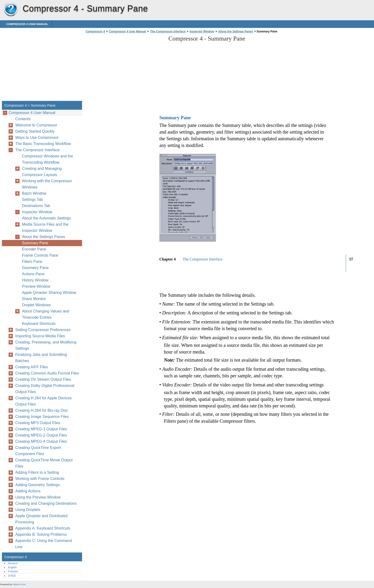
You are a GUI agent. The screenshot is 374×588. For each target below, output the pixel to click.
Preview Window (36, 286)
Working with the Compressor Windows (47, 184)
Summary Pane (35, 243)
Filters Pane (32, 262)
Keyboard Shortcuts (39, 324)
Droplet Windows (36, 305)
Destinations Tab (36, 206)
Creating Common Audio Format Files (47, 373)
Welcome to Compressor (36, 125)
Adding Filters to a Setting (37, 472)
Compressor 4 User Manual (27, 24)
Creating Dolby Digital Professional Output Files (45, 389)
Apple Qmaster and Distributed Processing (41, 519)
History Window (35, 280)
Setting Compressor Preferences (43, 330)
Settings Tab (32, 200)
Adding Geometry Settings (38, 485)
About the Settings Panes (236, 31)
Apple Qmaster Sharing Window (49, 293)
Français (13, 571)
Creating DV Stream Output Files (43, 379)
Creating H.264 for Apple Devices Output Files (44, 401)
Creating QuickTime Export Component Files (38, 451)
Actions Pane (33, 274)
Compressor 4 (11, 10)
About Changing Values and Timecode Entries (46, 314)
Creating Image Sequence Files (42, 417)
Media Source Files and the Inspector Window (45, 227)
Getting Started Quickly (35, 131)
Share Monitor (34, 299)
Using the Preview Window (38, 497)
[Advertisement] (125, 68)
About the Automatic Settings (46, 218)
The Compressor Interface (168, 31)
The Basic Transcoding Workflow (43, 144)
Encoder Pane (34, 249)
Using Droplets (28, 510)
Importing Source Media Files (40, 336)
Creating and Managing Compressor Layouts (42, 172)
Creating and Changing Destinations (46, 503)
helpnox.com (19, 584)
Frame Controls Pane (40, 255)
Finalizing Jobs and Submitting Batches (41, 358)
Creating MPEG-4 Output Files (41, 441)
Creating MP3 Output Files (38, 423)
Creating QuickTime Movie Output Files (44, 463)
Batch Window (34, 193)
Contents (23, 119)
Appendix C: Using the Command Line (44, 544)
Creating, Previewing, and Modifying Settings (46, 345)
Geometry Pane (35, 268)
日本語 (12, 576)
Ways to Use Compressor (37, 138)
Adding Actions (28, 491)
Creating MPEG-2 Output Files (41, 435)
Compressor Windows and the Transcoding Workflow (47, 159)
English (12, 567)
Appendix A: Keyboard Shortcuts (43, 528)
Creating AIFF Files (32, 367)
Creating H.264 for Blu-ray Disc (42, 410)
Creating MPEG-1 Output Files (41, 429)
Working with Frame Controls (40, 479)
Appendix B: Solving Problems (41, 534)
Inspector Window (202, 31)
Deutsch (13, 563)
